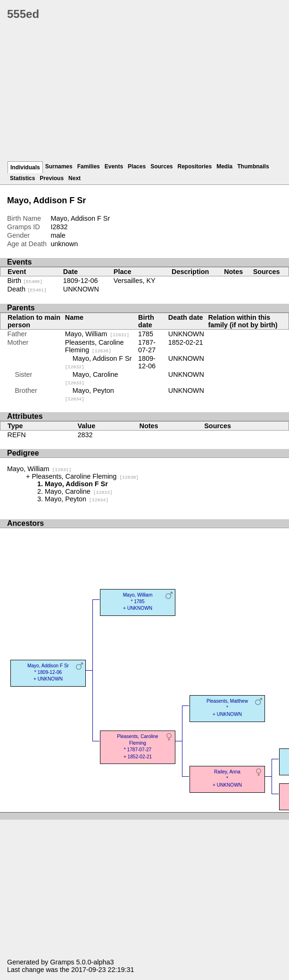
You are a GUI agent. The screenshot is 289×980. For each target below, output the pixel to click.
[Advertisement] (148, 94)
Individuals (25, 167)
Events (114, 166)
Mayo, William (97, 334)
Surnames (59, 166)
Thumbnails (253, 166)
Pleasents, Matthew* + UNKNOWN (227, 708)
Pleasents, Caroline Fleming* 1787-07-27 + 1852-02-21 (137, 746)
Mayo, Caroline (79, 491)
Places (137, 166)
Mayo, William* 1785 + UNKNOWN (138, 602)
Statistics (22, 178)
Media (224, 166)
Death (27, 289)
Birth (25, 281)
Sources (161, 166)
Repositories (195, 166)
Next (74, 178)
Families (89, 166)
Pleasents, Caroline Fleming (95, 346)
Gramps (62, 962)
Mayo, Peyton (77, 499)
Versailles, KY (135, 281)
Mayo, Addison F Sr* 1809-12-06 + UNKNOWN (48, 672)
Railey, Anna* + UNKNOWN (227, 778)
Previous (52, 178)
